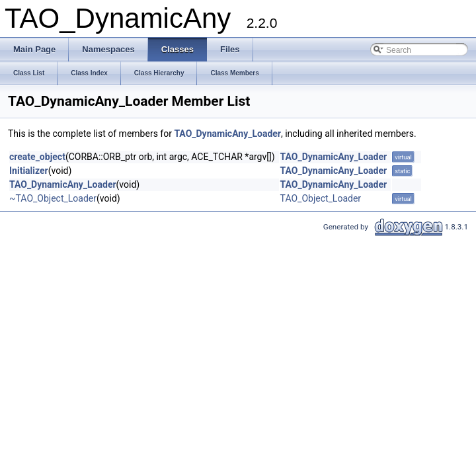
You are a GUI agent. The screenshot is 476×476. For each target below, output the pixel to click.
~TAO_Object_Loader (53, 198)
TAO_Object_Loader (321, 198)
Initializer (29, 171)
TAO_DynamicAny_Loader (227, 134)
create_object (37, 157)
